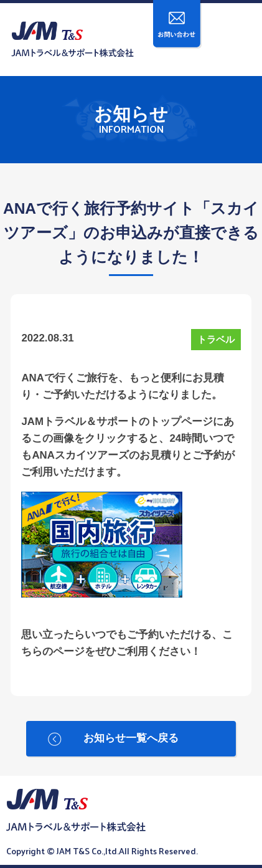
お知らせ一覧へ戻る (131, 738)
